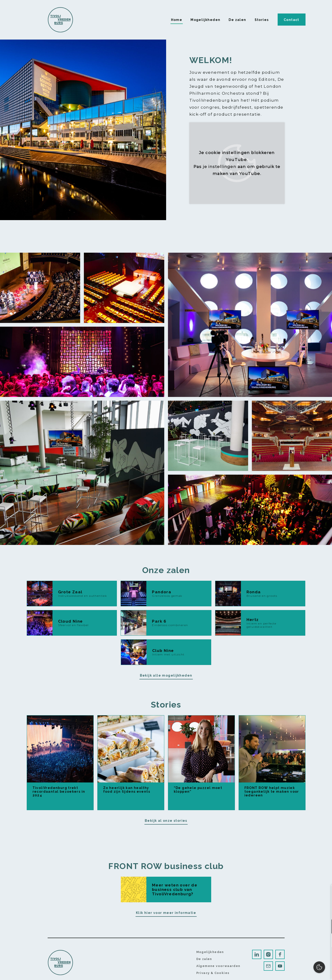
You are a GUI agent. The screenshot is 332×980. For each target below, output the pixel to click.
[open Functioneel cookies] (325, 927)
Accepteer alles (293, 958)
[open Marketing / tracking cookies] (325, 941)
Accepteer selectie (292, 971)
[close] (325, 893)
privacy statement (275, 911)
